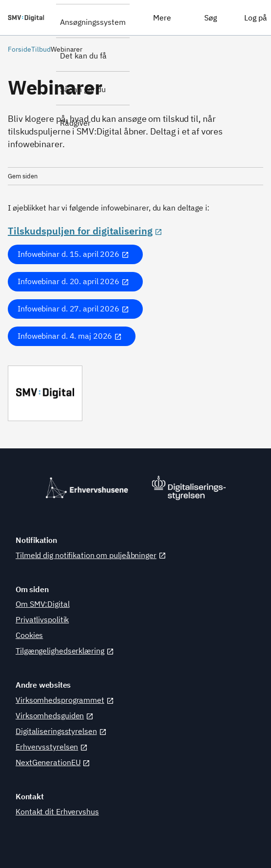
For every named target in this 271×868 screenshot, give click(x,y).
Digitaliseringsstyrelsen (61, 731)
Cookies (29, 635)
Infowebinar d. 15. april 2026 (73, 254)
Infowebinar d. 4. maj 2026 (70, 336)
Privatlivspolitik (42, 619)
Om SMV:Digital (43, 604)
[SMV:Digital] (28, 18)
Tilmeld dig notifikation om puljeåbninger (91, 555)
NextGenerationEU (53, 762)
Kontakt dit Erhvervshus (57, 811)
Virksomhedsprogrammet (65, 700)
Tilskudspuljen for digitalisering (85, 231)
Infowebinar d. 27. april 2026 (73, 309)
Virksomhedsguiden (55, 715)
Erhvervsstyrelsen (52, 747)
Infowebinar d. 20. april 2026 (73, 281)
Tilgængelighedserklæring (65, 651)
